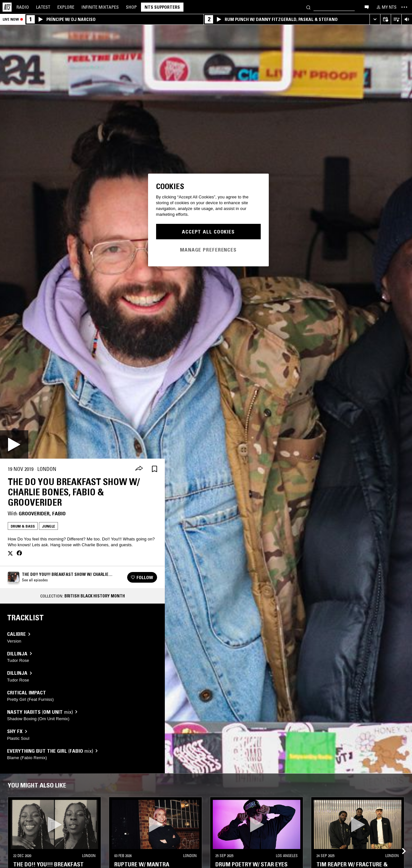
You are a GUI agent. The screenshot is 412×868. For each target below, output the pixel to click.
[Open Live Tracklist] (396, 19)
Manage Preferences (208, 250)
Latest (43, 7)
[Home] (7, 7)
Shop (131, 7)
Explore (66, 7)
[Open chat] (367, 7)
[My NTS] (386, 7)
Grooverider (34, 513)
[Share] (139, 469)
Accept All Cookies (208, 232)
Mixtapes (100, 7)
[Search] (308, 7)
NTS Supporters (162, 7)
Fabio (59, 513)
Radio (23, 7)
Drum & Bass (23, 526)
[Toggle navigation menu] (404, 7)
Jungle (48, 526)
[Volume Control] (407, 19)
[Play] (14, 444)
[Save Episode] (154, 469)
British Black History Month (95, 596)
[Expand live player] (375, 19)
